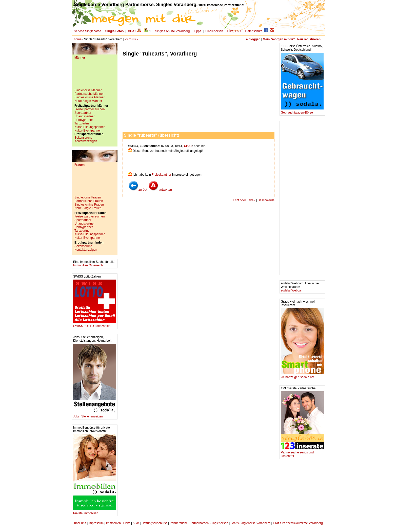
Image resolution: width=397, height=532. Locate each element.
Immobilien (113, 523)
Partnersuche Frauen (89, 201)
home (78, 39)
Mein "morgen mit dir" (279, 39)
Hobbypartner (84, 120)
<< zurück (132, 39)
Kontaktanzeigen (86, 141)
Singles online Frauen (89, 205)
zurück (138, 190)
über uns (80, 523)
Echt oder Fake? (244, 200)
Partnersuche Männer (89, 94)
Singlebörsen (214, 31)
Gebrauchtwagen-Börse (302, 111)
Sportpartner (83, 113)
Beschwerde (266, 200)
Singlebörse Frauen (88, 197)
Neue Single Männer (88, 101)
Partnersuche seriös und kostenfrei (302, 453)
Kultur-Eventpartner (88, 131)
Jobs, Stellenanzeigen (95, 415)
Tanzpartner (82, 123)
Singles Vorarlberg (173, 31)
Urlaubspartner (84, 116)
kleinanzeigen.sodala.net (302, 376)
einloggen (253, 39)
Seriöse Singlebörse (87, 31)
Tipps (198, 31)
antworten (160, 190)
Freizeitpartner (161, 175)
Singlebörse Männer (88, 90)
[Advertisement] (95, 76)
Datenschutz (254, 31)
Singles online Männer (90, 97)
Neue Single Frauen (88, 208)
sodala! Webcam (292, 290)
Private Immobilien (95, 512)
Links (127, 523)
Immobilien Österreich (88, 265)
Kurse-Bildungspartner (90, 127)
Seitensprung (83, 138)
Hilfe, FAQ (234, 31)
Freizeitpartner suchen (90, 109)
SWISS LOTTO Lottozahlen (95, 325)
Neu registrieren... (310, 39)
